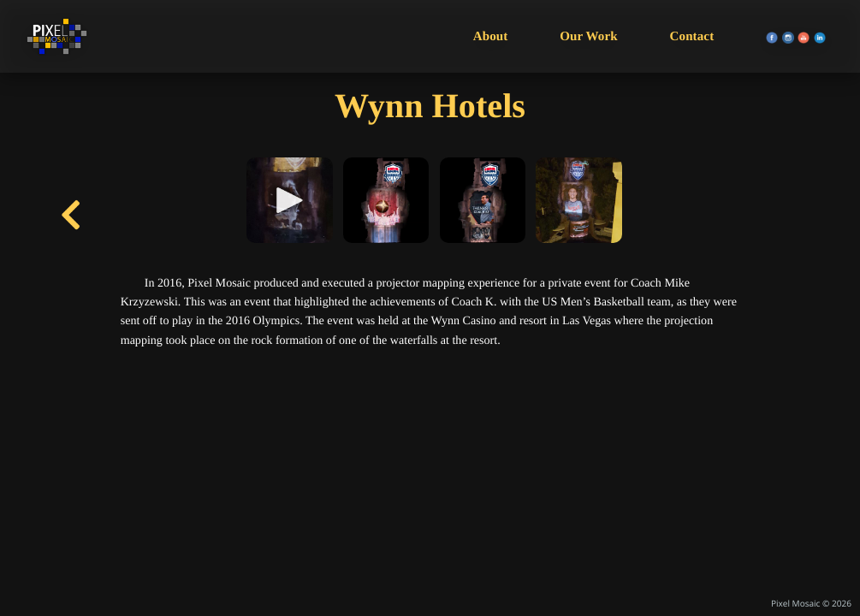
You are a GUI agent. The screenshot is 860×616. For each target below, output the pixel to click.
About (491, 37)
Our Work (589, 37)
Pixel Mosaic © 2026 (811, 603)
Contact (692, 37)
